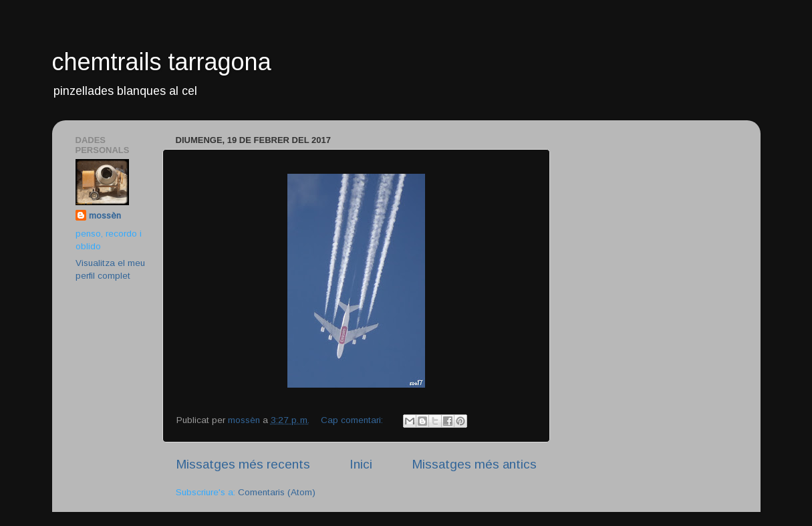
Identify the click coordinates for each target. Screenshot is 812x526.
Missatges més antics (474, 464)
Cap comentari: (353, 420)
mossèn (105, 216)
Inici (361, 464)
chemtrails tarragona (162, 62)
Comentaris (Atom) (277, 492)
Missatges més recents (243, 464)
